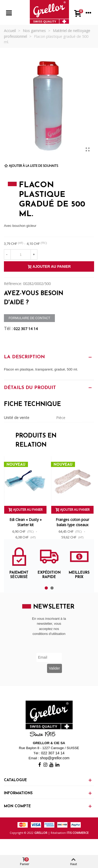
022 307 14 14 (26, 329)
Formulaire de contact (29, 318)
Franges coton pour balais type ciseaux (72, 522)
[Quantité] (21, 254)
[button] (46, 588)
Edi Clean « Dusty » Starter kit (25, 522)
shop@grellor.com (55, 758)
